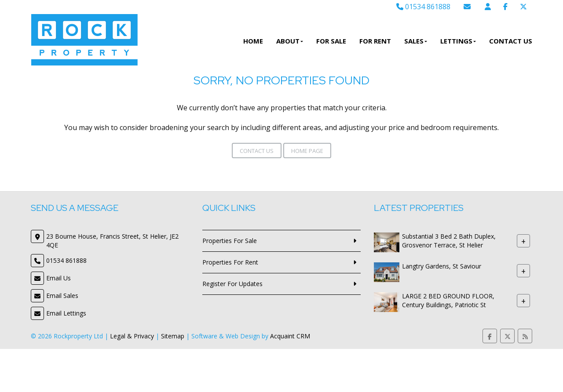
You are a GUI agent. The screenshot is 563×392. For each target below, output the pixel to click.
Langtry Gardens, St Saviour (442, 266)
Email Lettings (66, 313)
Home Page (307, 151)
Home (253, 41)
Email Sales (62, 296)
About (290, 41)
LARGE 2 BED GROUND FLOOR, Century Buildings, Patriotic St (448, 300)
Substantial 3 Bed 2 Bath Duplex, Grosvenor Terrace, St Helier (449, 241)
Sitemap (173, 336)
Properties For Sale (230, 241)
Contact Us (511, 41)
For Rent (375, 41)
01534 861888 (423, 7)
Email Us (58, 278)
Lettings (458, 41)
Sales (416, 41)
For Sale (331, 41)
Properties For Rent (230, 262)
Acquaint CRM (290, 336)
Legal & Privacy (132, 336)
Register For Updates (232, 284)
